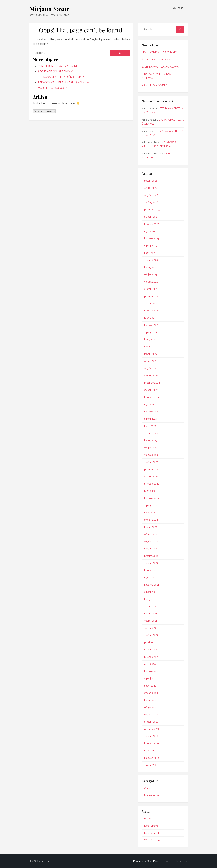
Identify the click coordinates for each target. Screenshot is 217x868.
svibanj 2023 (151, 433)
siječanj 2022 (151, 549)
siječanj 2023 (151, 462)
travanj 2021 (151, 614)
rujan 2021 (150, 577)
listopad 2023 (152, 397)
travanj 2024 (151, 354)
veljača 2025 (151, 282)
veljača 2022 (151, 541)
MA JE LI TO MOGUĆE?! (52, 88)
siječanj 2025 (151, 289)
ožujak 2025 (151, 274)
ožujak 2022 (151, 534)
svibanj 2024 (151, 347)
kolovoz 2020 (152, 671)
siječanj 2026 (151, 202)
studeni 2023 (151, 390)
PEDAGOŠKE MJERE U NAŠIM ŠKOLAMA (63, 83)
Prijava (148, 819)
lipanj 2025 (150, 253)
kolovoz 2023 (152, 412)
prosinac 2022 (152, 469)
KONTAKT (179, 8)
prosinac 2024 (152, 296)
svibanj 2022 (151, 520)
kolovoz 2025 (152, 238)
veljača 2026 (151, 195)
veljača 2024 (151, 368)
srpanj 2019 (151, 765)
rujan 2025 (150, 231)
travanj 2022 (151, 527)
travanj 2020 (151, 700)
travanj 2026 (151, 181)
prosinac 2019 (152, 729)
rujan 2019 (150, 751)
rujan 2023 (150, 404)
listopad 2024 (152, 311)
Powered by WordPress (147, 861)
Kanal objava (151, 826)
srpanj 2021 (151, 592)
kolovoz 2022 (152, 498)
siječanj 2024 (151, 375)
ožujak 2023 (151, 448)
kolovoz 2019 (152, 758)
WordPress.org (153, 840)
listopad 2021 (152, 570)
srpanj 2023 (151, 419)
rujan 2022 (150, 491)
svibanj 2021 (151, 606)
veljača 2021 (151, 628)
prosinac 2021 (152, 556)
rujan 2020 (150, 664)
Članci (148, 788)
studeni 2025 (151, 217)
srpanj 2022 (151, 505)
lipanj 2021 (150, 599)
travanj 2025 (151, 267)
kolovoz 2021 (152, 585)
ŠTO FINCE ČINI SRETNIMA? (55, 72)
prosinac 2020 (152, 642)
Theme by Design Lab (176, 861)
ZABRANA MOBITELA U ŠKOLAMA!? (60, 77)
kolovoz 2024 (152, 325)
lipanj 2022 (150, 513)
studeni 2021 (151, 563)
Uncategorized (152, 795)
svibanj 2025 (151, 260)
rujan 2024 (150, 318)
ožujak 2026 (151, 188)
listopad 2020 (152, 657)
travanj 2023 (151, 440)
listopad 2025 (152, 224)
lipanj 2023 (150, 426)
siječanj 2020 (151, 722)
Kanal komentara (153, 833)
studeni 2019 (151, 736)
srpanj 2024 (151, 332)
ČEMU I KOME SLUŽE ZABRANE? (58, 66)
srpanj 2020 (151, 678)
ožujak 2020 (151, 707)
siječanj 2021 (151, 635)
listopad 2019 (152, 743)
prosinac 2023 (152, 383)
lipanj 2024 (150, 339)
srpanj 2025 (151, 246)
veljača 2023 (151, 455)
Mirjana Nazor (49, 9)
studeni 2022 (151, 476)
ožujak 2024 (151, 361)
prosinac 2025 (152, 210)
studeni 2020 (151, 650)
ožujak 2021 (151, 621)
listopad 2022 (152, 484)
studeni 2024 (151, 303)
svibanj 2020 (151, 693)
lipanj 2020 (150, 686)
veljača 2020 (151, 715)
